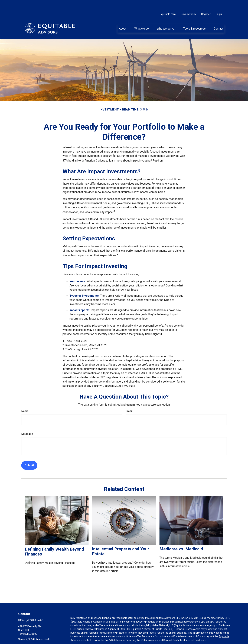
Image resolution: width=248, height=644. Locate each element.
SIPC (227, 607)
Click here (76, 643)
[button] (123, 18)
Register (206, 4)
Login (219, 4)
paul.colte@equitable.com (33, 635)
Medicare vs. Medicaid (181, 538)
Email (129, 401)
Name (25, 401)
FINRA (220, 607)
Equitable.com (168, 4)
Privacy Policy (188, 4)
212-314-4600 (197, 607)
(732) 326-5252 (34, 610)
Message (27, 423)
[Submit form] (29, 455)
